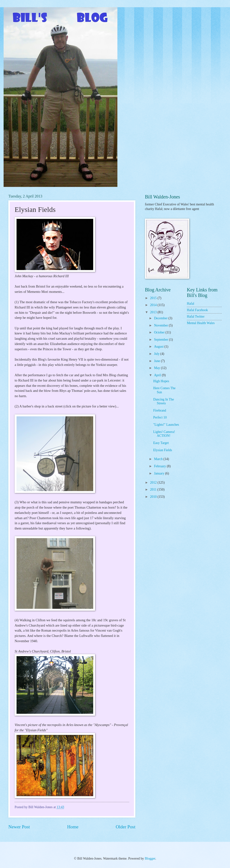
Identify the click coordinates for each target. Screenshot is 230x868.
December (161, 318)
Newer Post (19, 827)
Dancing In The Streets (163, 401)
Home (73, 827)
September (161, 340)
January (160, 473)
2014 (154, 305)
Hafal (191, 304)
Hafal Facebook (197, 310)
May (158, 368)
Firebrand (160, 410)
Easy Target (161, 443)
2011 (154, 489)
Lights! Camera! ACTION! (164, 434)
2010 (154, 497)
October (160, 332)
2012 (154, 483)
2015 (154, 298)
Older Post (126, 827)
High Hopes (161, 381)
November (161, 325)
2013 (154, 312)
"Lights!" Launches (166, 425)
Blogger (150, 859)
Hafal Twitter (196, 317)
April (158, 375)
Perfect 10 (160, 417)
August (159, 347)
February (160, 466)
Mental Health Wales (201, 323)
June (158, 361)
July (157, 354)
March (159, 459)
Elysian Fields (163, 450)
